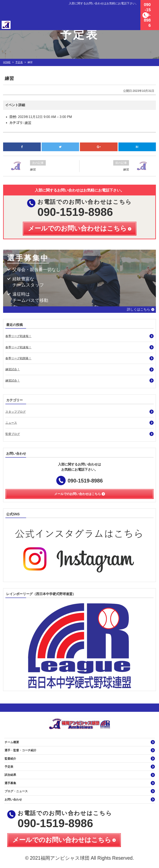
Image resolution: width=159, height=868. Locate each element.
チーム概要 (12, 742)
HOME (7, 62)
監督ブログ (13, 434)
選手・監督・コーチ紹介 (20, 750)
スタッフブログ (16, 412)
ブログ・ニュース (16, 791)
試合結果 (10, 775)
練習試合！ (13, 369)
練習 (28, 123)
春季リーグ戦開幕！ (18, 358)
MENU (154, 5)
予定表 (19, 62)
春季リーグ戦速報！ (18, 336)
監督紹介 (10, 759)
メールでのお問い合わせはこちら (62, 840)
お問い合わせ (13, 799)
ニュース (11, 423)
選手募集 (10, 783)
